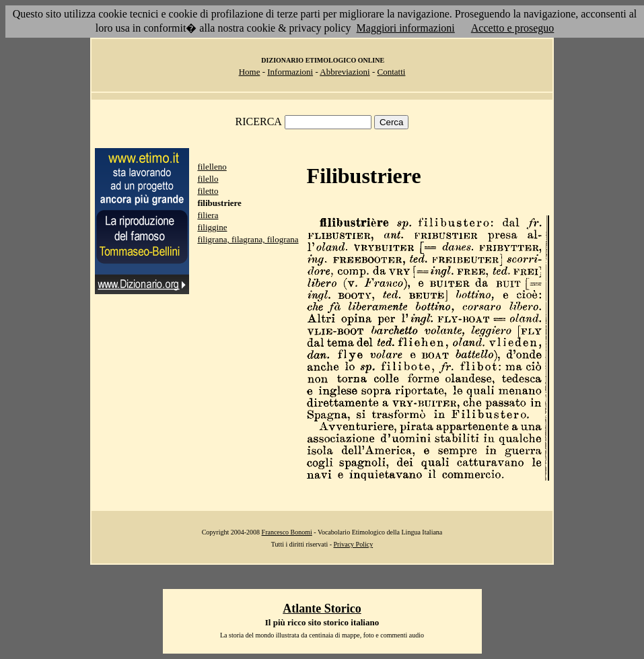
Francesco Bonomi (287, 532)
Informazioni (290, 72)
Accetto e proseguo (513, 28)
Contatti (391, 72)
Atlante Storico (322, 609)
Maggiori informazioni (406, 28)
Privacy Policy (354, 544)
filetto (208, 191)
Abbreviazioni (345, 72)
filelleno (212, 167)
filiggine (212, 227)
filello (208, 179)
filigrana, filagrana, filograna (248, 239)
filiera (208, 215)
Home (250, 72)
